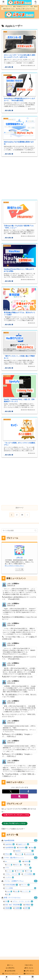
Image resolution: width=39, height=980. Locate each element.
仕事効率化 (10, 968)
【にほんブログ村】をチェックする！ (15, 823)
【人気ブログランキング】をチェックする (16, 815)
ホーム (10, 965)
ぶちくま (19, 557)
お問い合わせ (29, 971)
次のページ (19, 508)
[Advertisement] (19, 177)
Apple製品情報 (10, 971)
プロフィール (29, 974)
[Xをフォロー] (17, 569)
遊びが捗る (29, 965)
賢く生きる (29, 968)
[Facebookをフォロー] (19, 569)
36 (22, 515)
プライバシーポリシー (10, 974)
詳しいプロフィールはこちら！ (14, 566)
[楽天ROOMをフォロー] (22, 569)
